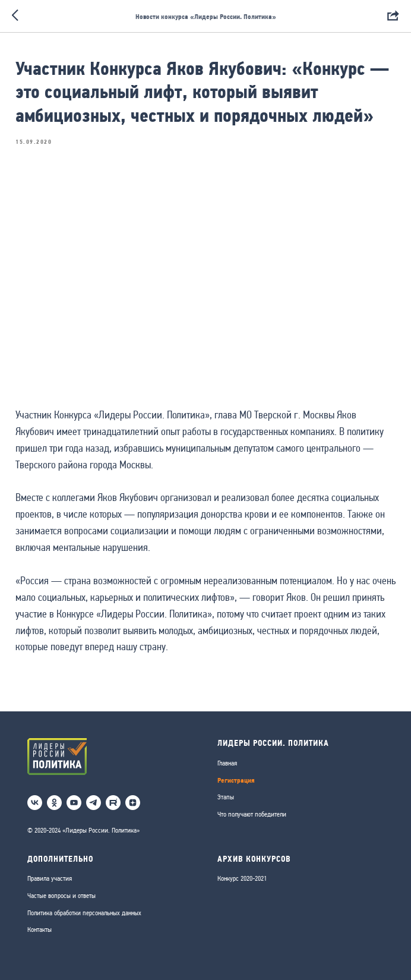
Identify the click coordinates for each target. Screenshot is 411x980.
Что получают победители (252, 814)
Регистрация (236, 780)
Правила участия (50, 878)
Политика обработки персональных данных (84, 913)
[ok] (54, 803)
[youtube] (74, 803)
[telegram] (94, 803)
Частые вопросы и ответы (61, 896)
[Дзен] (133, 803)
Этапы (226, 797)
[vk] (35, 803)
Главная (227, 763)
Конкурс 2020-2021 (242, 878)
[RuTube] (113, 803)
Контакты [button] (39, 929)
